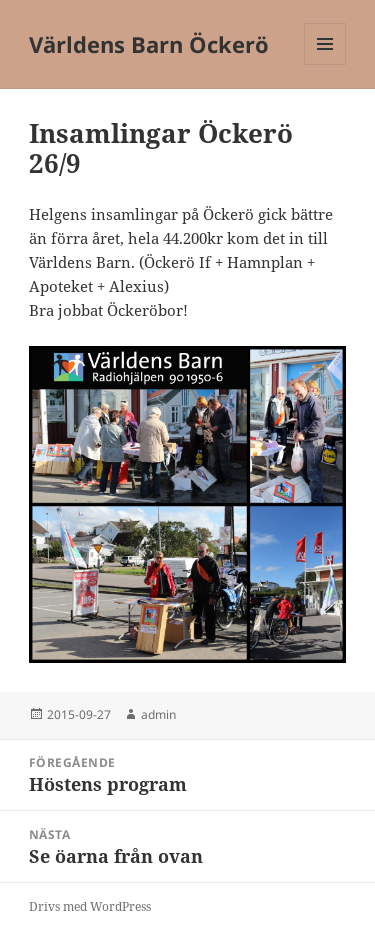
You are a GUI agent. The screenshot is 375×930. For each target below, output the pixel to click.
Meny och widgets (325, 64)
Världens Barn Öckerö (149, 44)
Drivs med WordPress (90, 906)
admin (158, 714)
